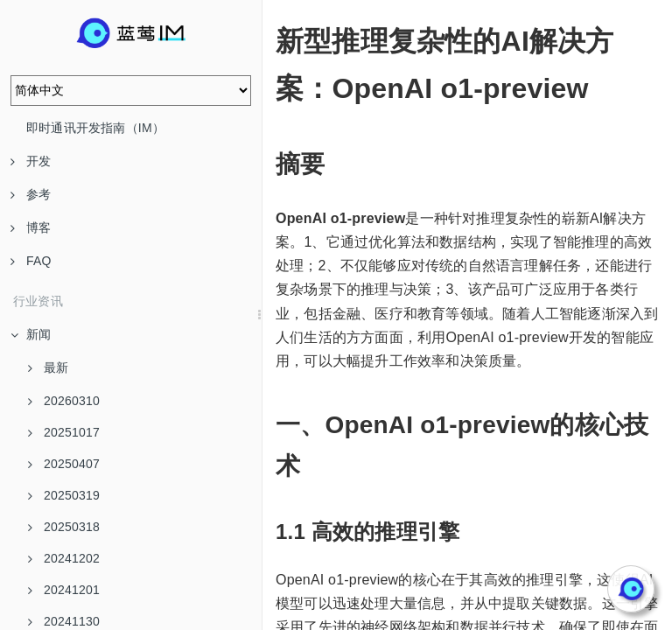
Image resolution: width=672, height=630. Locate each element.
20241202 (64, 558)
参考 (31, 194)
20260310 (64, 401)
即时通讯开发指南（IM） (95, 128)
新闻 (31, 334)
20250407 (64, 464)
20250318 (64, 527)
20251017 (64, 432)
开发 (31, 161)
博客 (31, 227)
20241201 (64, 590)
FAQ (31, 261)
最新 (48, 367)
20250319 (64, 495)
